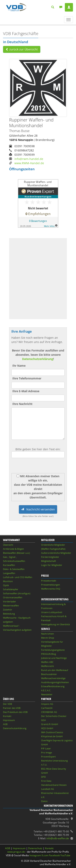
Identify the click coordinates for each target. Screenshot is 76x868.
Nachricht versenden (38, 509)
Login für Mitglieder (52, 565)
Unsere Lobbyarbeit (52, 612)
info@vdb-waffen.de (58, 838)
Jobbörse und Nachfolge (54, 658)
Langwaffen (9, 573)
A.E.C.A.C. (46, 690)
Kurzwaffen (9, 565)
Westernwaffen (11, 605)
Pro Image (47, 752)
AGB (5, 724)
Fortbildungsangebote (53, 650)
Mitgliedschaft (49, 561)
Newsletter (47, 694)
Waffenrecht (48, 666)
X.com (45, 855)
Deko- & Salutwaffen (14, 569)
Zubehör (8, 610)
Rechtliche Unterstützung (54, 761)
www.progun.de (16, 852)
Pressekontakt (49, 581)
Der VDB (7, 704)
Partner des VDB (12, 708)
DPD (43, 777)
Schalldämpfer (11, 589)
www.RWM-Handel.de (29, 163)
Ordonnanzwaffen (13, 597)
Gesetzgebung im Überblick (56, 624)
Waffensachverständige (53, 678)
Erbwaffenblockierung (53, 686)
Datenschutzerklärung (38, 359)
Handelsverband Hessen (54, 785)
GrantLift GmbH (50, 724)
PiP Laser (46, 748)
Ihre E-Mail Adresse (26, 391)
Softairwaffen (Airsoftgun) (17, 593)
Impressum (9, 720)
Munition (8, 581)
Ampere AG (47, 704)
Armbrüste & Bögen (13, 549)
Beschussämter (49, 674)
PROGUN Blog (49, 654)
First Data (46, 781)
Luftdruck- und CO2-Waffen (18, 577)
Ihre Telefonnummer (27, 378)
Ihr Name (19, 366)
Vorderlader (10, 601)
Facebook (54, 855)
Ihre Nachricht (22, 404)
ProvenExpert (48, 757)
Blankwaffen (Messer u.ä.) (16, 553)
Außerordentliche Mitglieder (56, 553)
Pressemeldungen (51, 585)
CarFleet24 (47, 708)
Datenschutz (35, 848)
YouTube (65, 855)
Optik (6, 585)
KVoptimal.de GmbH (52, 736)
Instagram (35, 855)
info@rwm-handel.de (29, 159)
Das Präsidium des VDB (15, 712)
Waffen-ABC (47, 662)
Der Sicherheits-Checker (54, 716)
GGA (43, 720)
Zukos (44, 801)
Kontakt (7, 716)
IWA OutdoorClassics (52, 732)
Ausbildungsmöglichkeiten (55, 682)
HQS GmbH (47, 728)
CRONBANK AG (49, 712)
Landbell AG (48, 789)
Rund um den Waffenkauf (55, 670)
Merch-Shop (48, 638)
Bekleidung (9, 614)
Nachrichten (48, 634)
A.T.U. (44, 765)
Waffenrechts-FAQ (51, 589)
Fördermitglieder (50, 557)
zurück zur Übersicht (22, 49)
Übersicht (8, 545)
